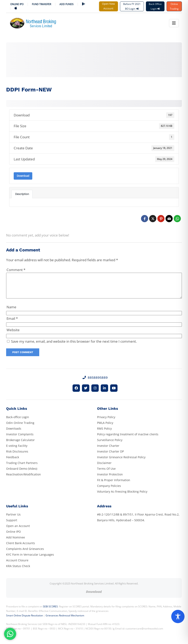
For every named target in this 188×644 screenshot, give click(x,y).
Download (23, 176)
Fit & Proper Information (114, 485)
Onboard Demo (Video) (22, 473)
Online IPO (17, 4)
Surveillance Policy (110, 445)
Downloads (14, 433)
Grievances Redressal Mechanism (65, 620)
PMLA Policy (105, 428)
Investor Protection (110, 479)
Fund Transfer (41, 4)
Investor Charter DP (110, 456)
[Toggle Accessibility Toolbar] (178, 616)
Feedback (13, 462)
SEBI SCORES (50, 611)
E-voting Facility (17, 451)
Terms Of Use (106, 473)
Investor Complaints (20, 439)
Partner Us (13, 519)
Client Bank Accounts (21, 548)
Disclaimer (104, 468)
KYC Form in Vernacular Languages (30, 559)
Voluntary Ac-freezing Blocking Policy (122, 496)
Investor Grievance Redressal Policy (121, 462)
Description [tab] (22, 194)
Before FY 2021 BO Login (132, 6)
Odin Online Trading (20, 428)
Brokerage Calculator (20, 445)
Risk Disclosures (17, 456)
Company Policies (109, 491)
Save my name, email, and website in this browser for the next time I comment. (74, 346)
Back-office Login (18, 422)
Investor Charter (108, 451)
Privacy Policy (106, 422)
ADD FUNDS (67, 4)
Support (12, 525)
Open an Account (18, 531)
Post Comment (23, 357)
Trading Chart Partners (22, 468)
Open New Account (108, 6)
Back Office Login (155, 6)
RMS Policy (104, 433)
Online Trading (174, 6)
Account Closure (17, 565)
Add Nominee (16, 542)
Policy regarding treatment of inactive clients (128, 439)
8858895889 (95, 382)
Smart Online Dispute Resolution (25, 620)
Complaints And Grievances (25, 554)
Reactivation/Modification (23, 479)
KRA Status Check (18, 571)
